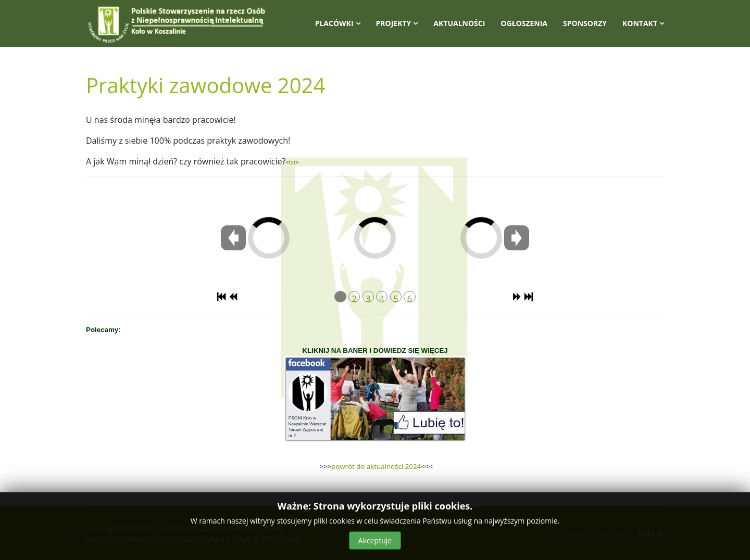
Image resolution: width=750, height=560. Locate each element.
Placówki (334, 23)
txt (292, 162)
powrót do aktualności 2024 (376, 466)
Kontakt (640, 23)
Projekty (394, 23)
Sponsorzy (585, 23)
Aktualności (459, 23)
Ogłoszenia (524, 23)
